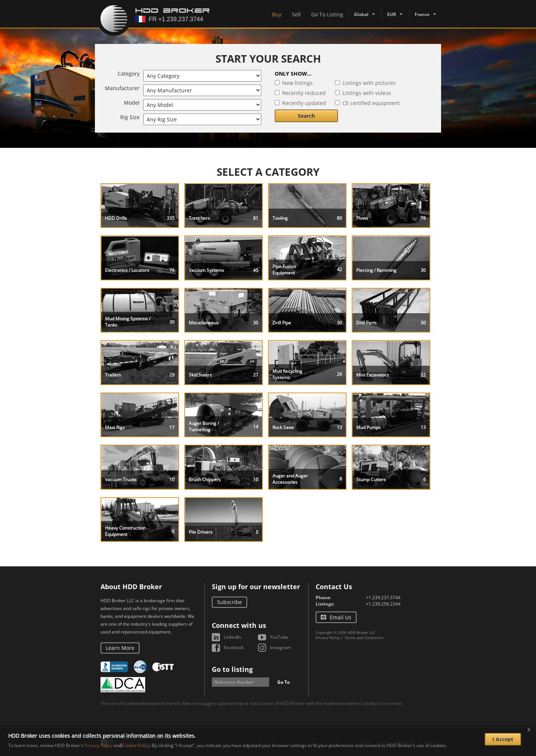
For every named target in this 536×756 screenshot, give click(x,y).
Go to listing (232, 669)
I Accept (503, 739)
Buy (277, 14)
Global (361, 14)
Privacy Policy (328, 638)
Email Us (341, 617)
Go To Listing (327, 14)
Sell (296, 14)
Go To (283, 682)
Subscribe (229, 602)
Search (306, 116)
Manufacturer (122, 88)
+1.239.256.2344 (383, 604)
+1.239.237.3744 (383, 598)
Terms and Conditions (364, 638)
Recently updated (304, 103)
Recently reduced (304, 93)
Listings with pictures (369, 83)
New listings (297, 83)
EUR (392, 14)
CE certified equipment (371, 103)
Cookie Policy (136, 745)
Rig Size (130, 117)
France (422, 14)
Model (132, 103)
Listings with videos (367, 93)
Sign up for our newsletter (256, 587)
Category (129, 74)
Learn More (120, 648)
